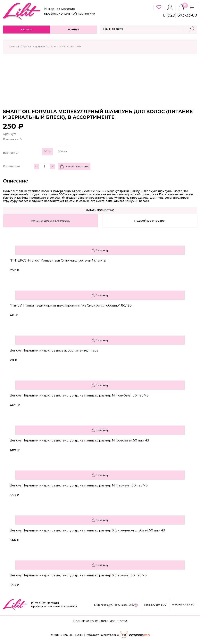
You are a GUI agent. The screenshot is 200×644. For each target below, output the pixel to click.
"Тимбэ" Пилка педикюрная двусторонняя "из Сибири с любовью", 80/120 (71, 305)
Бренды (74, 30)
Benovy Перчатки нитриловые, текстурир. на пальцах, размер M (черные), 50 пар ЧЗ (79, 485)
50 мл (47, 151)
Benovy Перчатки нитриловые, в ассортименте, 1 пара (54, 350)
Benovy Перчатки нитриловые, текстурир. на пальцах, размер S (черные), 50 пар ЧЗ (78, 575)
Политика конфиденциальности (100, 621)
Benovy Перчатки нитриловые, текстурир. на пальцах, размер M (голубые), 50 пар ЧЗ (79, 395)
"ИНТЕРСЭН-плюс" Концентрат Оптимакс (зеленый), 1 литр (58, 260)
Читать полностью (100, 210)
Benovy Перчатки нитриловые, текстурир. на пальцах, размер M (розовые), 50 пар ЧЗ (79, 440)
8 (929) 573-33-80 (183, 605)
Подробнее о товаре (149, 221)
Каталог (26, 30)
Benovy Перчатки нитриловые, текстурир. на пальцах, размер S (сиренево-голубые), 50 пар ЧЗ (87, 530)
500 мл (62, 151)
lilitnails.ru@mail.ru (155, 605)
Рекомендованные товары (51, 221)
